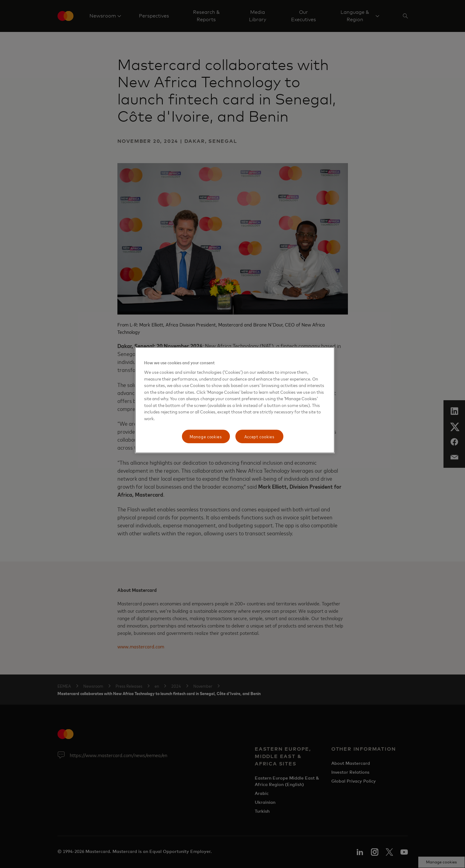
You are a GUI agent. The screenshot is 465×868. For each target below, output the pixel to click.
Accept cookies (259, 436)
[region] (235, 400)
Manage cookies (206, 436)
